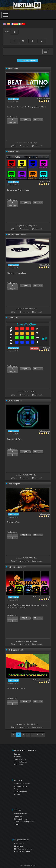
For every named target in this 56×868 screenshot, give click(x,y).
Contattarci (19, 816)
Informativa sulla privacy (24, 822)
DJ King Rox (46, 265)
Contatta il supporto (22, 784)
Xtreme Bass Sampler (18, 235)
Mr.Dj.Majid (46, 182)
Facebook (19, 844)
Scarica (17, 754)
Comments (25, 146)
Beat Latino (13, 69)
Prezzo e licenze (20, 762)
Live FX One (13, 318)
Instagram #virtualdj (23, 849)
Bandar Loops (14, 152)
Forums (17, 794)
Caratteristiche (20, 759)
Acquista (18, 757)
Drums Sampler (15, 401)
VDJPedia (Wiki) (20, 792)
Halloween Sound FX (17, 567)
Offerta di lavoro (21, 819)
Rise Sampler (14, 484)
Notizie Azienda (20, 814)
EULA (16, 824)
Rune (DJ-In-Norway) (42, 597)
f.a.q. (16, 789)
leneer (48, 348)
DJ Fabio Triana (44, 99)
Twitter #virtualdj (22, 851)
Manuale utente (20, 787)
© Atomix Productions (28, 865)
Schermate (18, 765)
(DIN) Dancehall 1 (16, 650)
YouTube (19, 846)
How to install (38, 146)
